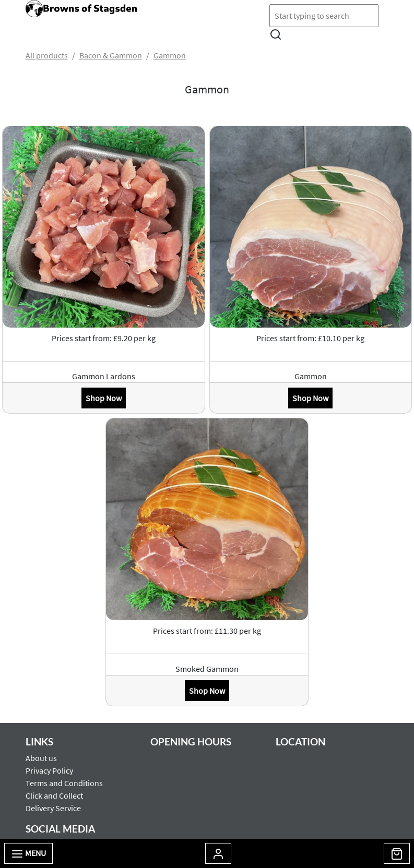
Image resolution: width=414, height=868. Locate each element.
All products (47, 55)
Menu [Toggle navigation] (28, 854)
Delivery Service (53, 808)
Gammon (170, 55)
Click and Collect (54, 795)
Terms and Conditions (64, 783)
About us (41, 758)
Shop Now (104, 398)
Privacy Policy (49, 770)
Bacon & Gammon (111, 55)
